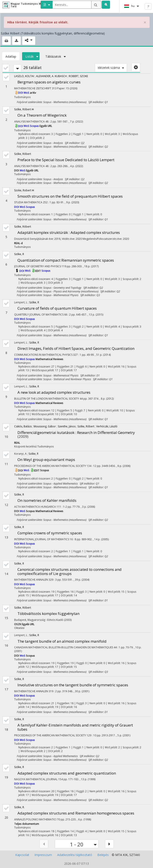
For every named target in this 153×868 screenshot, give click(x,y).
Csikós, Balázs (23, 426)
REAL (17, 443)
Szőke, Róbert (23, 154)
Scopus (35, 126)
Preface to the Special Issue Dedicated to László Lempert (66, 160)
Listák (31, 56)
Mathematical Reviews (49, 359)
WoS (27, 93)
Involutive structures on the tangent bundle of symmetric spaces (73, 685)
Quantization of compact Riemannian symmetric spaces (66, 260)
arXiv (33, 93)
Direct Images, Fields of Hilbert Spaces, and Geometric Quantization (76, 348)
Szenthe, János (67, 426)
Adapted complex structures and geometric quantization (67, 773)
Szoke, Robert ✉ (24, 190)
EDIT (38, 271)
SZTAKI (135, 855)
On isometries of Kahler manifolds (47, 500)
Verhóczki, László (107, 426)
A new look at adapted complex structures (54, 392)
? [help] (148, 6)
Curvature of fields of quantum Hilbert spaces (57, 308)
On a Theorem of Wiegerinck (42, 115)
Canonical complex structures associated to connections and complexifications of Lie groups (70, 571)
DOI (21, 93)
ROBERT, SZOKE (78, 76)
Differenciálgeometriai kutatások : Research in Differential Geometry (76, 432)
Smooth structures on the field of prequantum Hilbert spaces (70, 196)
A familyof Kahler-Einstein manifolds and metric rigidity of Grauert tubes (75, 727)
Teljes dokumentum (27, 824)
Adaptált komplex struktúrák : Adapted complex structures (69, 232)
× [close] (145, 22)
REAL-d (18, 243)
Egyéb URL (46, 126)
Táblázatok (55, 56)
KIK (125, 855)
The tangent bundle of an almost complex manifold (62, 641)
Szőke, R (19, 254)
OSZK (18, 624)
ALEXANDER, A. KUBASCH (51, 76)
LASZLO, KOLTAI (24, 76)
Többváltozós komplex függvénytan (48, 613)
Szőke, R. (19, 807)
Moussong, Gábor (45, 426)
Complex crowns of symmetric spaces (50, 533)
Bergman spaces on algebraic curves (49, 82)
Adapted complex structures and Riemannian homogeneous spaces (76, 813)
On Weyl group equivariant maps (46, 460)
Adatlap (11, 56)
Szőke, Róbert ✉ (24, 109)
